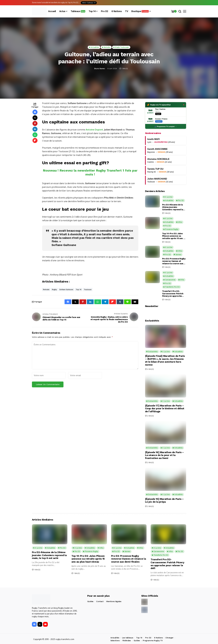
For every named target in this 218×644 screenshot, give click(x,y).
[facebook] (34, 624)
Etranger (170, 638)
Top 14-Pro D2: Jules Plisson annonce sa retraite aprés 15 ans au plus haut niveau (174, 236)
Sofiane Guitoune (66, 290)
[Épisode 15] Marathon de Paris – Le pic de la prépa (164, 500)
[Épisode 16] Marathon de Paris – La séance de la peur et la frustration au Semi (164, 455)
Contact (100, 601)
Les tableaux (128, 638)
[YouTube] (45, 624)
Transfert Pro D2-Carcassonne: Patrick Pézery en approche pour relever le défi (173, 294)
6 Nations (158, 638)
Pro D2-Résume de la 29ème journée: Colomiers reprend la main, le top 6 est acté (173, 207)
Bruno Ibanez (100, 69)
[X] (40, 624)
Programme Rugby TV (153, 640)
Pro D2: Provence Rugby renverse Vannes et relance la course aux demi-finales (174, 261)
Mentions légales (114, 601)
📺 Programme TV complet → (165, 126)
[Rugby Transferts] (39, 11)
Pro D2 (148, 638)
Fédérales (127, 640)
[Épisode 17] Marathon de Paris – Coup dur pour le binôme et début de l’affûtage (165, 408)
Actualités (115, 638)
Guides (90, 601)
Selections (115, 640)
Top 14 (79, 290)
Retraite (46, 290)
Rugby (54, 290)
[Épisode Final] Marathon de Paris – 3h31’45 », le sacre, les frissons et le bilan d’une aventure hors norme (165, 360)
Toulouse (88, 290)
